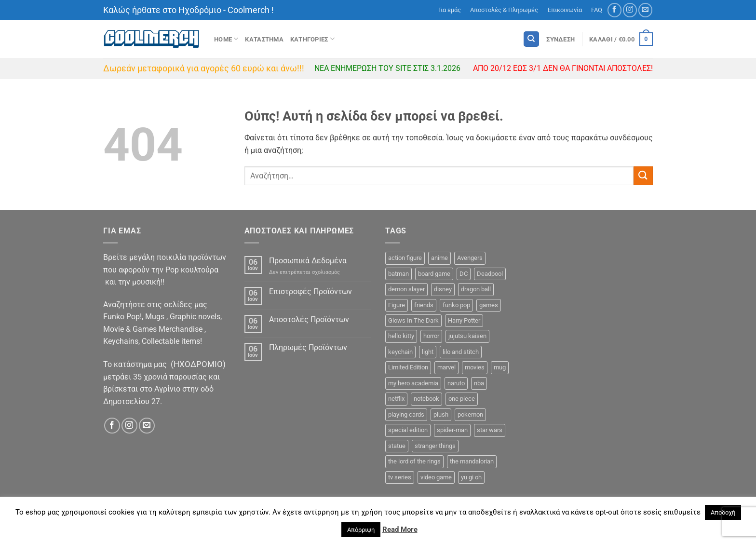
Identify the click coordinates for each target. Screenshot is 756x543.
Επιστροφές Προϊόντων (310, 292)
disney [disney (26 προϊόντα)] (443, 289)
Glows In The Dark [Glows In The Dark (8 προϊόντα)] (413, 320)
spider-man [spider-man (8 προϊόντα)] (452, 430)
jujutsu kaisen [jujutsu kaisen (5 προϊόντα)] (467, 336)
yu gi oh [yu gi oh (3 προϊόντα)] (471, 477)
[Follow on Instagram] (630, 10)
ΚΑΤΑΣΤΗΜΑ (264, 39)
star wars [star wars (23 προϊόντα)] (490, 430)
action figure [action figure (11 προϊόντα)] (405, 258)
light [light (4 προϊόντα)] (428, 352)
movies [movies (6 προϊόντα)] (475, 367)
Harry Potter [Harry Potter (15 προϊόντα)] (464, 320)
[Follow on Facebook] (614, 10)
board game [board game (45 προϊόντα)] (434, 274)
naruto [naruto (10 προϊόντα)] (456, 383)
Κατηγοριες (312, 39)
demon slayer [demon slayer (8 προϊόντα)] (406, 289)
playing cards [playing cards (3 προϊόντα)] (406, 414)
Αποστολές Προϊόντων (309, 319)
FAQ (597, 10)
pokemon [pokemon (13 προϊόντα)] (470, 414)
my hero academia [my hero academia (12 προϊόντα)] (413, 383)
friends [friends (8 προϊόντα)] (424, 305)
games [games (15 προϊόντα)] (489, 305)
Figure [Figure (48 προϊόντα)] (397, 305)
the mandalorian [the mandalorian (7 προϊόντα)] (472, 461)
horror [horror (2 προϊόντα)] (431, 336)
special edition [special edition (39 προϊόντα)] (408, 430)
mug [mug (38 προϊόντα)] (500, 367)
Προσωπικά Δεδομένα (308, 261)
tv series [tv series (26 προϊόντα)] (400, 477)
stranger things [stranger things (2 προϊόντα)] (435, 446)
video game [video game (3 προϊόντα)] (436, 477)
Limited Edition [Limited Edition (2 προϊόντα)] (408, 367)
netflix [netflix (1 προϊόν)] (396, 399)
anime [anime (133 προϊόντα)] (439, 258)
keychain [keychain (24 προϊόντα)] (400, 352)
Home (226, 39)
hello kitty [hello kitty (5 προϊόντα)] (401, 336)
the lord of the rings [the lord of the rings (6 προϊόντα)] (414, 461)
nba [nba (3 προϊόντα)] (479, 383)
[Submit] (643, 176)
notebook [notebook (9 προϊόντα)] (426, 399)
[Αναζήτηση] (531, 39)
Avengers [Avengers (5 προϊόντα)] (470, 258)
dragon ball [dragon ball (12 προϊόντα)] (476, 289)
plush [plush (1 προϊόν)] (441, 414)
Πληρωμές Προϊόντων (308, 347)
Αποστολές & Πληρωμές (504, 10)
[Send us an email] (645, 10)
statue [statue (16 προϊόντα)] (397, 446)
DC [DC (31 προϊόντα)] (464, 274)
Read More (400, 529)
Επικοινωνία (565, 10)
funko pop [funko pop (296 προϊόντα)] (456, 305)
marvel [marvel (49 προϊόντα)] (446, 367)
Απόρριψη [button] (361, 530)
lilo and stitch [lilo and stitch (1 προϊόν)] (461, 352)
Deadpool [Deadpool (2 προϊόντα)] (490, 274)
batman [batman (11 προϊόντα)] (398, 274)
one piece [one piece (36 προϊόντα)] (462, 399)
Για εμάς (450, 10)
